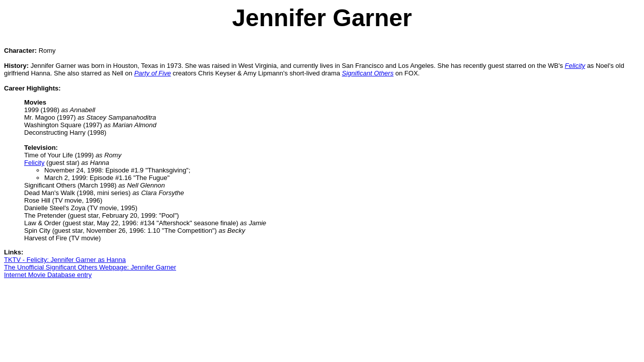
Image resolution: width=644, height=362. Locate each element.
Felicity (34, 163)
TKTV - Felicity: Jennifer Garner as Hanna (65, 260)
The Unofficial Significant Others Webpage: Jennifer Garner (90, 267)
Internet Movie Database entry (48, 275)
